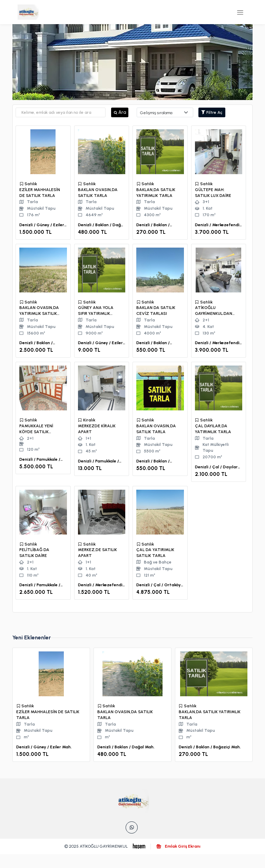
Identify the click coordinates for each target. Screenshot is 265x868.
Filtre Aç (212, 112)
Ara (120, 112)
